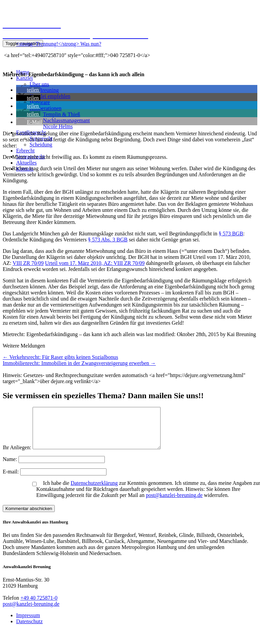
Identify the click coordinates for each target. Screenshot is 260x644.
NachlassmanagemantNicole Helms (67, 123)
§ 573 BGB (231, 234)
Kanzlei (25, 78)
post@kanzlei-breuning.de (174, 503)
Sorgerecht (41, 139)
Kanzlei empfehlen (50, 96)
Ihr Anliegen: (17, 455)
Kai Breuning (44, 90)
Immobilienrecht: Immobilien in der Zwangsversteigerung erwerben (79, 363)
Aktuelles (26, 163)
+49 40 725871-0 (39, 606)
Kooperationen (46, 108)
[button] (28, 90)
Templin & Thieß (62, 114)
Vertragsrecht (30, 157)
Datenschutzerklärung (94, 491)
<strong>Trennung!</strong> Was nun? (59, 44)
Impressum (28, 623)
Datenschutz (29, 629)
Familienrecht (31, 132)
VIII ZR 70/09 (28, 263)
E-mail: (11, 480)
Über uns (39, 84)
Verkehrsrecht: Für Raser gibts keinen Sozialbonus (60, 357)
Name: (11, 467)
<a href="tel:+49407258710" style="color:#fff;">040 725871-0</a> (76, 55)
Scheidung (41, 145)
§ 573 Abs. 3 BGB (108, 240)
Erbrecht (25, 151)
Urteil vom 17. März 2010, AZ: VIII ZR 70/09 (95, 263)
